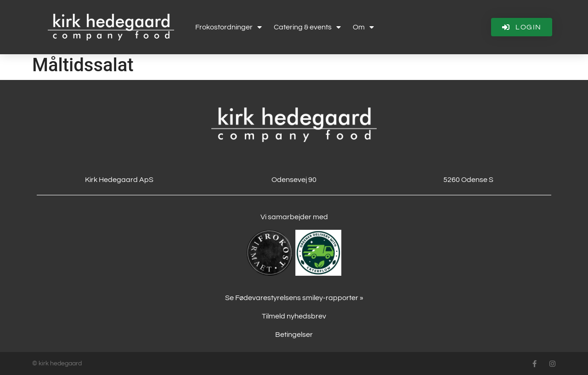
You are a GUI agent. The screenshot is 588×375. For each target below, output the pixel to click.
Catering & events (307, 27)
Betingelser (294, 335)
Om (363, 27)
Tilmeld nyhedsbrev (294, 316)
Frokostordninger (229, 27)
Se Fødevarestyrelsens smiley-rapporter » (294, 298)
